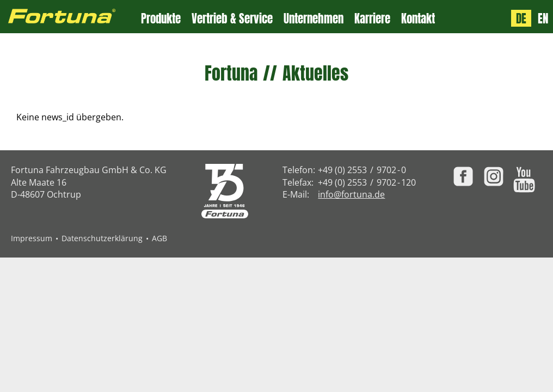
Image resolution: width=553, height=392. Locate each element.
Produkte (161, 19)
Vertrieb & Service (232, 19)
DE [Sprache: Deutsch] (521, 18)
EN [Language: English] (543, 18)
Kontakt (418, 19)
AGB (159, 238)
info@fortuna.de (351, 194)
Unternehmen (314, 19)
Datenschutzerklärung (102, 238)
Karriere (372, 19)
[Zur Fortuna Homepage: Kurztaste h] (70, 17)
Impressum (32, 238)
